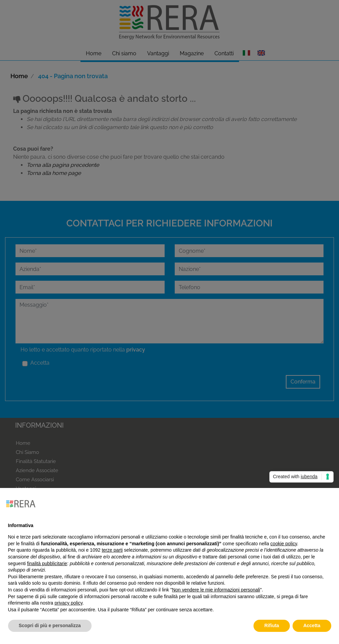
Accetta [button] (312, 625)
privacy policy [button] (69, 603)
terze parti (112, 550)
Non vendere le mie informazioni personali (216, 590)
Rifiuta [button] (272, 625)
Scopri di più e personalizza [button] (50, 625)
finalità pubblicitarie (47, 563)
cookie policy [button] (284, 544)
